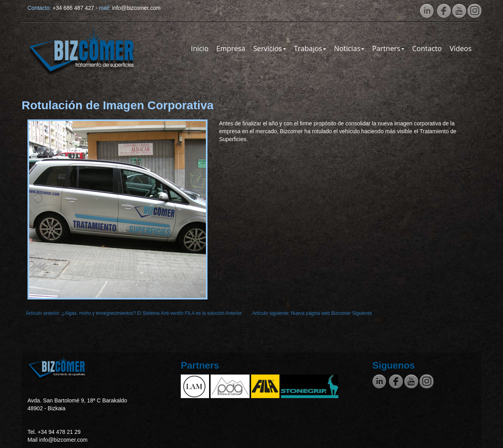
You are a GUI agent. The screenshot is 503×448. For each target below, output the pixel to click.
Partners (388, 48)
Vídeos (461, 48)
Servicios (269, 48)
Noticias (349, 48)
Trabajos (310, 48)
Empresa (231, 48)
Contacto (427, 48)
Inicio (200, 48)
